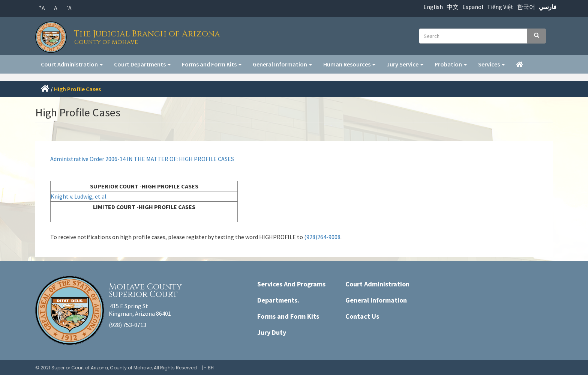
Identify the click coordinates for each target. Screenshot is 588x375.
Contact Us (362, 316)
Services (491, 64)
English (433, 7)
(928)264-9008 (322, 237)
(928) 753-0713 (127, 325)
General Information (282, 64)
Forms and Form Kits (212, 64)
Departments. (278, 300)
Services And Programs (291, 284)
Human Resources (349, 64)
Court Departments (142, 64)
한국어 (526, 7)
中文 (453, 7)
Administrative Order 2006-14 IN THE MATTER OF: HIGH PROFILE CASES (142, 159)
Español (473, 7)
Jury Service (405, 64)
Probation (451, 64)
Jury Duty (272, 332)
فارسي (548, 7)
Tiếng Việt (500, 7)
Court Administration (72, 64)
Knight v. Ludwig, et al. (80, 196)
